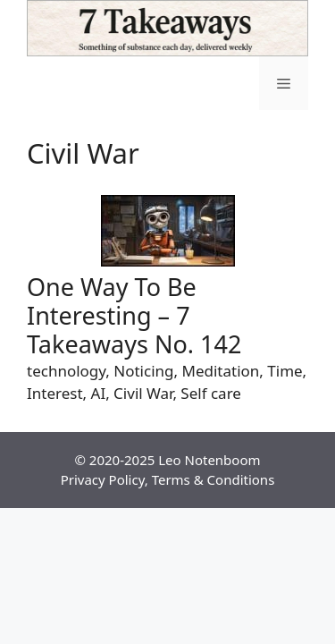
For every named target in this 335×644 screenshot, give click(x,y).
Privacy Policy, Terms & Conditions (168, 479)
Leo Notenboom (209, 460)
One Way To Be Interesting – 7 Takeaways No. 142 (134, 316)
